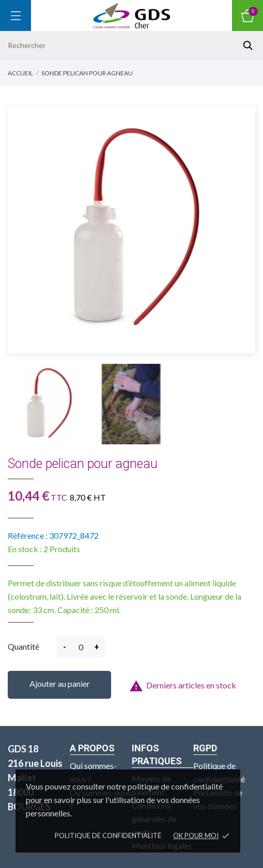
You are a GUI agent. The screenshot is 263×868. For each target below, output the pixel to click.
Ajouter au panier (60, 684)
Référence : (28, 535)
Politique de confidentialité (108, 835)
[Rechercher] (131, 45)
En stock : (25, 549)
